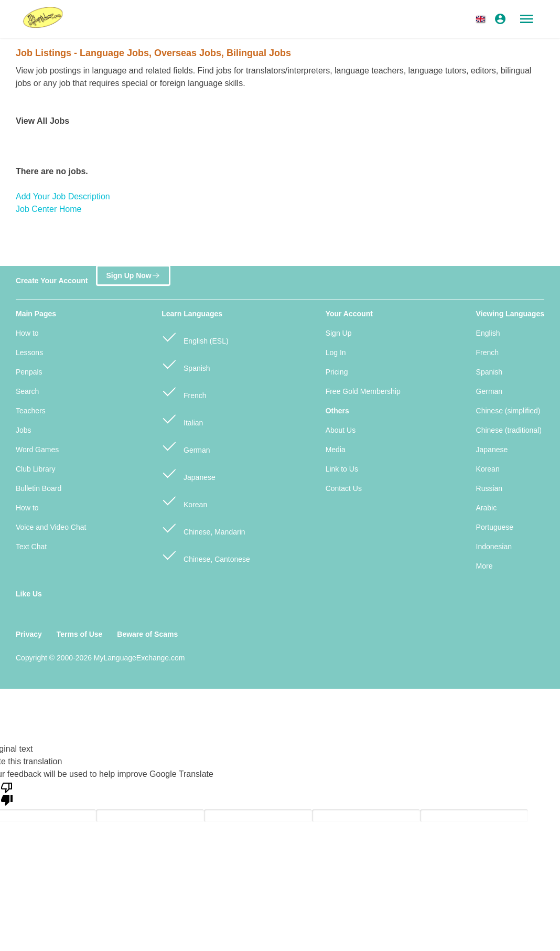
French (184, 391)
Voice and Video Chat (51, 527)
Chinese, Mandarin (203, 527)
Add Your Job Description (63, 196)
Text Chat (31, 547)
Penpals (29, 372)
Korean (184, 500)
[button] (482, 19)
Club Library (35, 469)
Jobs (24, 430)
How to (27, 333)
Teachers (31, 411)
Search (27, 391)
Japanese (189, 473)
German (186, 446)
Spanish (186, 364)
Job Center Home (49, 209)
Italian (182, 418)
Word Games (37, 450)
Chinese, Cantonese (206, 555)
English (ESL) (195, 336)
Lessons (29, 352)
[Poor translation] (7, 793)
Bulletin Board (39, 488)
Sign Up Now (133, 276)
